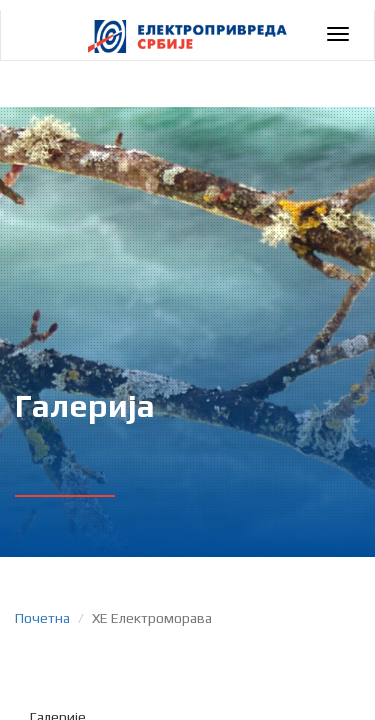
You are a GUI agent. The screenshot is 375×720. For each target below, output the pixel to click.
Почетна (42, 618)
